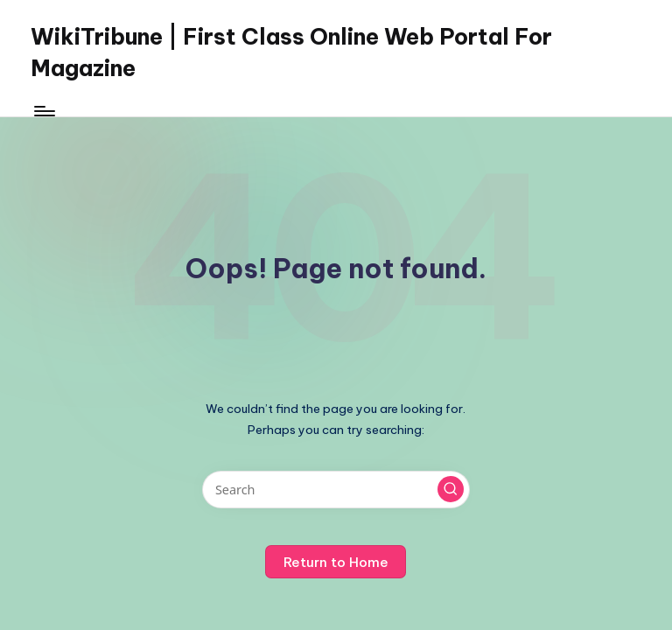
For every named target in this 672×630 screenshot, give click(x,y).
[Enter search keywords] (336, 490)
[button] (451, 489)
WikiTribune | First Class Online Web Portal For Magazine (291, 52)
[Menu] (43, 111)
